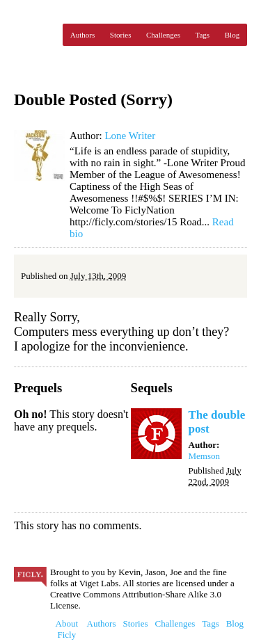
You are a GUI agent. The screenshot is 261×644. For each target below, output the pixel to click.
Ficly (35, 35)
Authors (82, 35)
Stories (121, 35)
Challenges (163, 35)
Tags (203, 35)
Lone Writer (130, 136)
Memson (205, 456)
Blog (232, 35)
